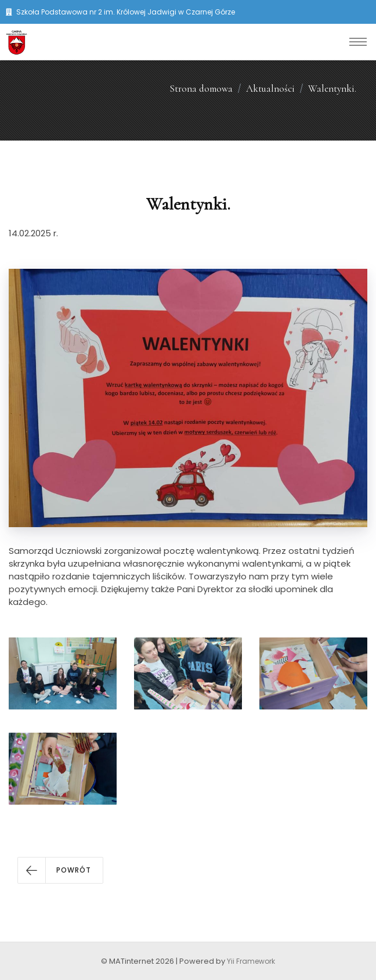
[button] (60, 870)
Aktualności (270, 89)
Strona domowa (201, 89)
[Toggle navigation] (358, 42)
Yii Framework (251, 961)
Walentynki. (332, 89)
